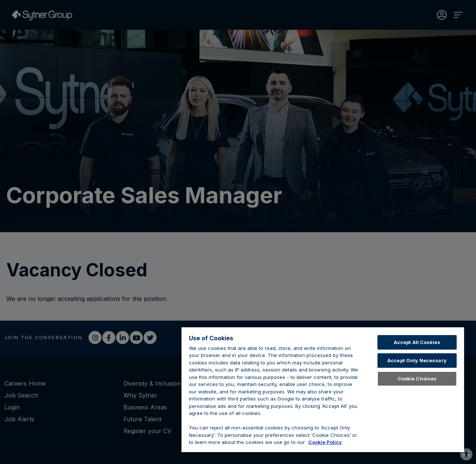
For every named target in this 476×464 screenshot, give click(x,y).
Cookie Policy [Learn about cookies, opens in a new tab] (325, 442)
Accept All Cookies (417, 342)
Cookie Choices (417, 379)
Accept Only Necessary (417, 360)
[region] (323, 390)
